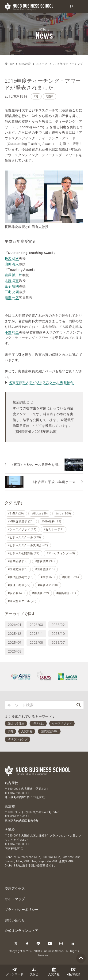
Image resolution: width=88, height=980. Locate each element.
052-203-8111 (20, 793)
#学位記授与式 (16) (21, 577)
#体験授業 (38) (45, 561)
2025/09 (15, 642)
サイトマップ (15, 899)
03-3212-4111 (20, 816)
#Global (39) (40, 514)
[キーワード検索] (39, 705)
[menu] (80, 7)
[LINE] (38, 943)
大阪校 (10, 830)
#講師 (50, 96)
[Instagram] (61, 943)
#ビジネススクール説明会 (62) (28, 545)
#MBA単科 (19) (51, 521)
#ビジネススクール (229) (24, 537)
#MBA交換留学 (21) (21, 521)
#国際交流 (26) (18, 569)
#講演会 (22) (40, 593)
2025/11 (36, 634)
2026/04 (15, 625)
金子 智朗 (12, 286)
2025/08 (36, 642)
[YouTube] (50, 943)
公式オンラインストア (22, 931)
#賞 (36, 96)
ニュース (42, 64)
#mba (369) (63, 514)
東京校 (10, 806)
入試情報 (54, 972)
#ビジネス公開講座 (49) (24, 553)
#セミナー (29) (54, 529)
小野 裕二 (12, 332)
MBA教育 (25, 64)
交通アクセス (15, 888)
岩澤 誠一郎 (13, 275)
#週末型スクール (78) (22, 601)
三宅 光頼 (12, 292)
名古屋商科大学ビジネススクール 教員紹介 (41, 382)
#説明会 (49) (16, 593)
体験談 (73, 972)
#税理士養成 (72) (19, 585)
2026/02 (58, 625)
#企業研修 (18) (18, 561)
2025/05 (15, 651)
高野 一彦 (12, 297)
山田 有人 (12, 264)
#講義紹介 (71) (66, 593)
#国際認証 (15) (45, 569)
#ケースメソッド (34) (22, 529)
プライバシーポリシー (22, 910)
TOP (9, 64)
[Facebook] (27, 943)
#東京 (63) (48, 577)
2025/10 (58, 634)
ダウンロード (15, 972)
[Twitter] (16, 943)
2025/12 (15, 634)
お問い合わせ (15, 920)
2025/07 (58, 642)
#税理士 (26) (71, 577)
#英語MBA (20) (48, 585)
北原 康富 (12, 281)
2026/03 (36, 625)
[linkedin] (72, 943)
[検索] (79, 705)
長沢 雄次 (12, 258)
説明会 (34, 972)
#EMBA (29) (16, 514)
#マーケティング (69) (61, 553)
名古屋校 (11, 783)
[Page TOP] (81, 958)
